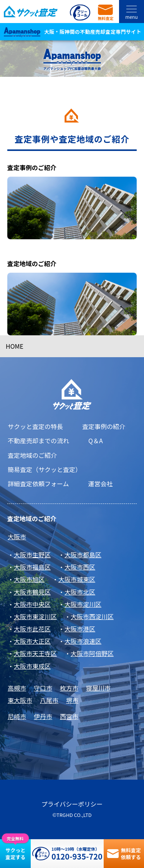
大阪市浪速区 (83, 641)
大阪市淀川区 (83, 604)
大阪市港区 (80, 629)
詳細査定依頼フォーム (38, 484)
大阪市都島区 (83, 555)
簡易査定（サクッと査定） (45, 469)
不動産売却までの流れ (38, 441)
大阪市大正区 (32, 641)
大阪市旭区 (29, 579)
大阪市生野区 (32, 555)
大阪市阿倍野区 (92, 653)
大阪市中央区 (32, 604)
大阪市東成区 (32, 666)
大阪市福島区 (32, 567)
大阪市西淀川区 (92, 616)
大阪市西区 (80, 567)
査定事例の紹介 (104, 426)
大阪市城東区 (77, 579)
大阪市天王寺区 (35, 653)
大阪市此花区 (32, 629)
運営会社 (101, 484)
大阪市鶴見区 (32, 592)
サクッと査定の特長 (35, 426)
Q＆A (96, 441)
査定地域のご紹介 (32, 455)
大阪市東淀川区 (35, 616)
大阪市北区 (80, 592)
